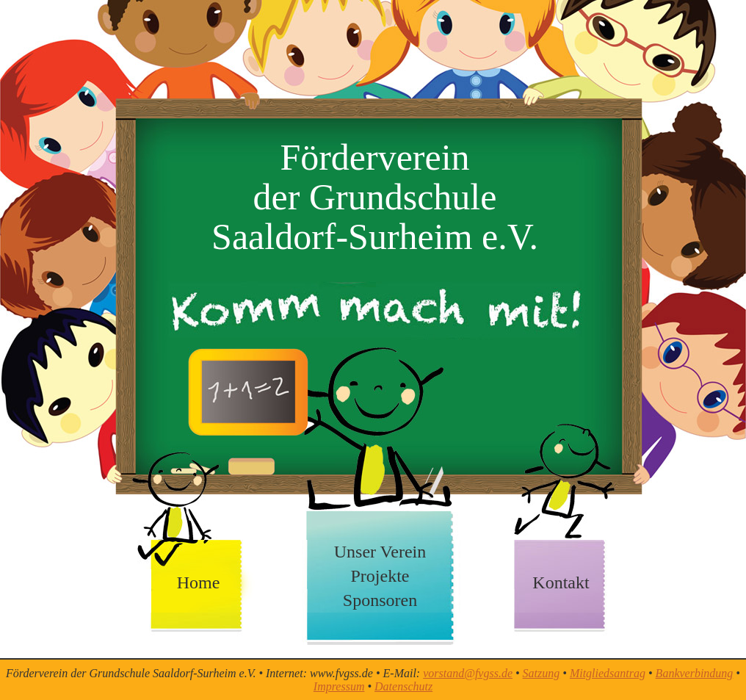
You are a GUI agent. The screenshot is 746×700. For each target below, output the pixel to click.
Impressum (339, 686)
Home (199, 582)
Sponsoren (380, 600)
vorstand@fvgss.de (468, 673)
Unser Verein (380, 552)
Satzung (542, 673)
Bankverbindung (695, 673)
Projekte (380, 576)
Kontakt (561, 582)
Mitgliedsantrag (608, 673)
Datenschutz (403, 686)
